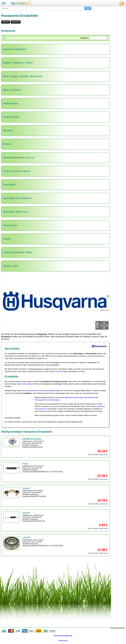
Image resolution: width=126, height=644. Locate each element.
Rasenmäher (9, 185)
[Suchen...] (43, 8)
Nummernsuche (28, 384)
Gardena (59, 372)
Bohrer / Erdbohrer (12, 90)
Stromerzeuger (10, 225)
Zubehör (7, 239)
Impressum (63, 640)
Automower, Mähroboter (15, 49)
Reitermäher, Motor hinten (16, 212)
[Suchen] (98, 38)
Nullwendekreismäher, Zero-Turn (19, 158)
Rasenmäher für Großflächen (17, 198)
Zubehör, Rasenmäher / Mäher (18, 252)
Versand (105, 455)
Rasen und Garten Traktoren (17, 171)
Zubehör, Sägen (11, 266)
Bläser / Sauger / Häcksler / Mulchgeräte (23, 76)
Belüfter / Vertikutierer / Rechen (18, 63)
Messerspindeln (49, 391)
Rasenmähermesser (32, 391)
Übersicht (6, 22)
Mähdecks (8, 130)
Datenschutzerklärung (63, 636)
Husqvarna (16, 22)
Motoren (7, 144)
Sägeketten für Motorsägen (74, 398)
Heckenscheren (11, 103)
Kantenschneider (11, 117)
